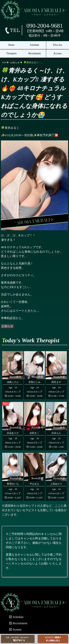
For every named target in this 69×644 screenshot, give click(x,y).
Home (11, 45)
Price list (58, 45)
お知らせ (7, 326)
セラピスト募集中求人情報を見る (53, 639)
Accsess (58, 53)
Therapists (11, 53)
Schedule (35, 45)
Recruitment (34, 53)
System (15, 630)
